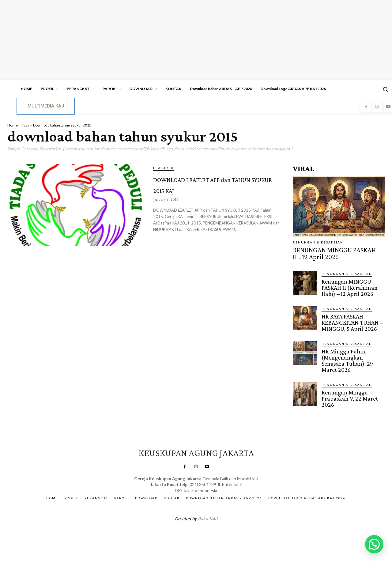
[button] (374, 544)
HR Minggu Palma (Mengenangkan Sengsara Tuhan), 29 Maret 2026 (346, 356)
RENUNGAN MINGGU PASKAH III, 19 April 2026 (337, 253)
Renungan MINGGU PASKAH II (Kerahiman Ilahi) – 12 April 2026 (349, 285)
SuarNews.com (187, 529)
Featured (163, 168)
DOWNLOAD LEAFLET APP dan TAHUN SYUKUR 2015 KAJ (213, 189)
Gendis (214, 529)
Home (13, 125)
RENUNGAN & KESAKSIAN (318, 242)
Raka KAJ (208, 513)
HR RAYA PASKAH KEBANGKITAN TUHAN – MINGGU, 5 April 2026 (351, 319)
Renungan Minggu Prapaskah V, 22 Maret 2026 (348, 393)
